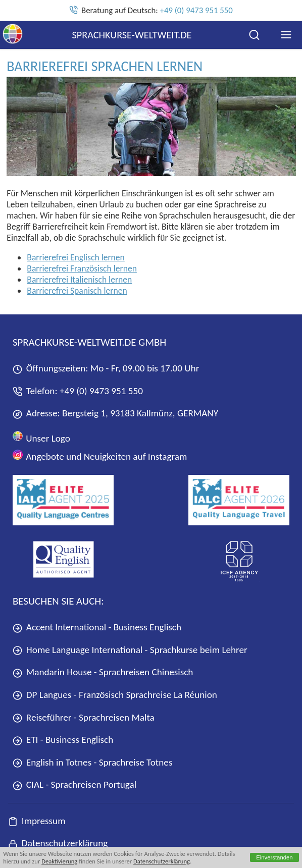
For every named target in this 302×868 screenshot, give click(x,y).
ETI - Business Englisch (63, 740)
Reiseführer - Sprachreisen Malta (84, 717)
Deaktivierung (59, 861)
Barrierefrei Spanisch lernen (77, 291)
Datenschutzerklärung (162, 861)
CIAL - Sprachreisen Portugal (74, 784)
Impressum (37, 821)
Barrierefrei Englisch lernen (76, 257)
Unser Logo (41, 437)
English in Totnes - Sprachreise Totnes (92, 762)
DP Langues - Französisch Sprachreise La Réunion (115, 695)
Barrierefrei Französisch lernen (82, 268)
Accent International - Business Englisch (97, 627)
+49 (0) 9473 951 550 (196, 10)
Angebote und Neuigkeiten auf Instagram (100, 456)
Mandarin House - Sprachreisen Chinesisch (103, 672)
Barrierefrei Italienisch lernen (79, 280)
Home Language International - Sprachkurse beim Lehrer (130, 650)
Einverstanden (274, 857)
